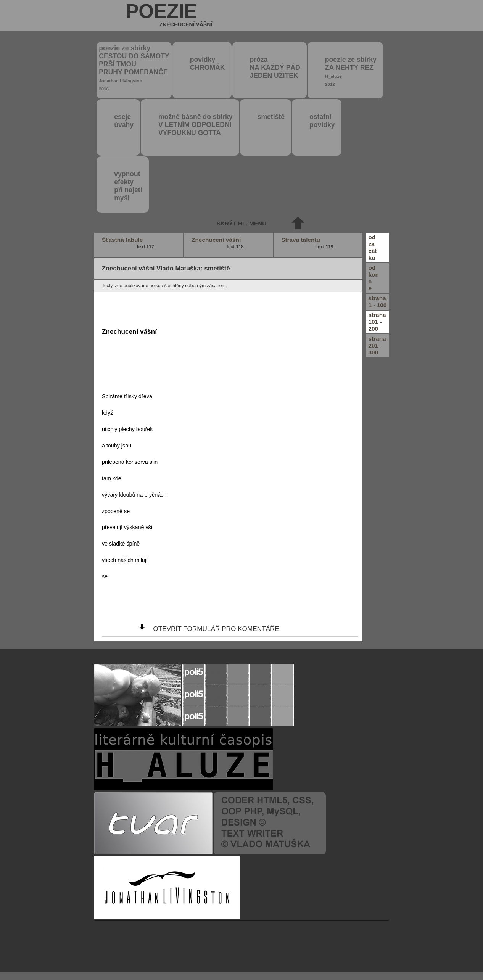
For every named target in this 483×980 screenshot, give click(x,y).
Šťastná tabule (129, 243)
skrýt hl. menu (242, 223)
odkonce (373, 278)
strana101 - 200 (377, 322)
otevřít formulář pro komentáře (216, 629)
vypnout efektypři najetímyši (128, 186)
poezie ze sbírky (134, 68)
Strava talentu (309, 243)
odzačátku (372, 247)
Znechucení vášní (219, 243)
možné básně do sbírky (196, 125)
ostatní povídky (322, 121)
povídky (208, 64)
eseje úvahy (124, 121)
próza (275, 68)
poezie (169, 16)
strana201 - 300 (377, 345)
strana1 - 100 (377, 302)
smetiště (271, 117)
